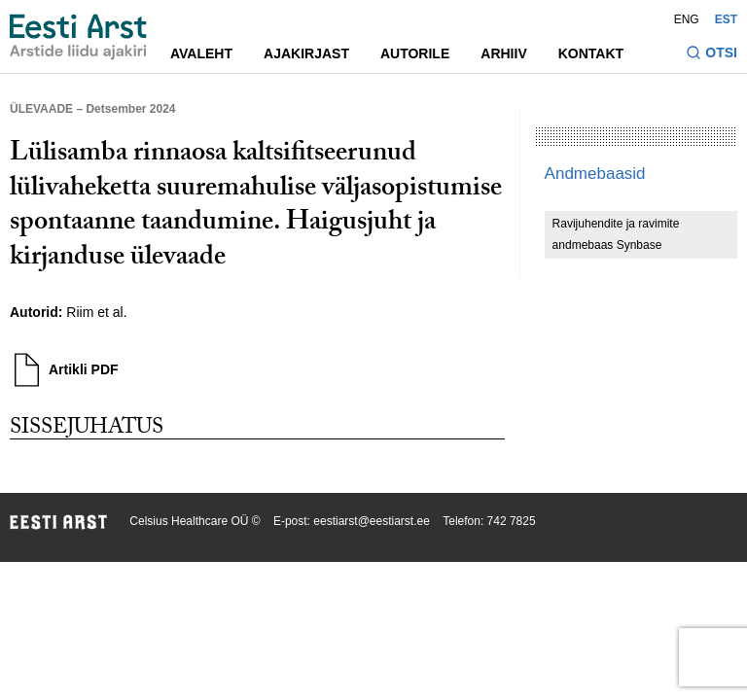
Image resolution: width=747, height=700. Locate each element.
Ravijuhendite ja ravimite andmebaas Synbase (616, 234)
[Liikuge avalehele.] (78, 37)
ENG (687, 19)
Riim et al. (96, 312)
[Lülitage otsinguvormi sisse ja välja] (711, 55)
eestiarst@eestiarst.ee (372, 521)
